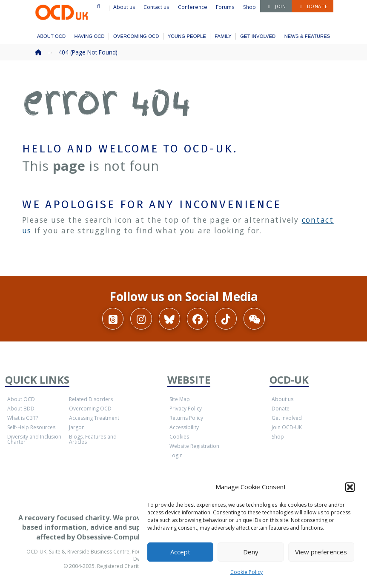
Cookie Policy (247, 572)
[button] (350, 487)
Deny (251, 552)
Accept (180, 552)
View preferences (321, 552)
